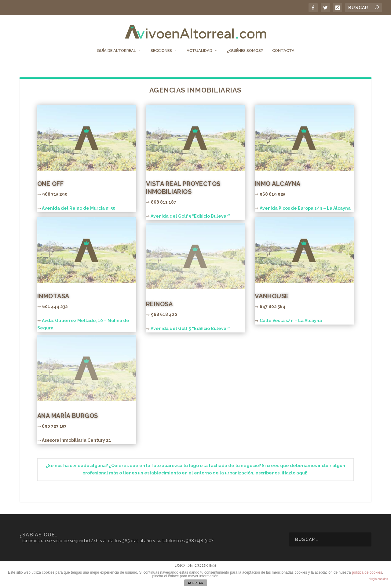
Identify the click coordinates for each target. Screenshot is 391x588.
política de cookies (367, 572)
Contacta (283, 45)
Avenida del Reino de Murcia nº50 (79, 208)
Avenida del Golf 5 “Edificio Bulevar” (190, 216)
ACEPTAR (195, 583)
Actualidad (199, 45)
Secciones (161, 45)
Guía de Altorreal (116, 45)
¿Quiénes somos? (245, 45)
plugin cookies (378, 579)
